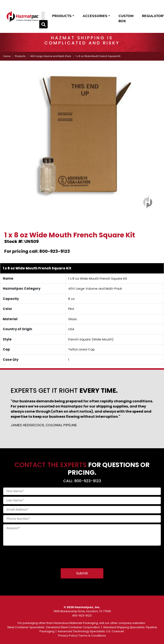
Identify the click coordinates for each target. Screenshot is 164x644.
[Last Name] (82, 500)
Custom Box (126, 19)
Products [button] (62, 16)
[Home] (23, 16)
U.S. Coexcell (115, 631)
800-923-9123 (82, 616)
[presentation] (36, 556)
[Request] (82, 535)
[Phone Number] (82, 519)
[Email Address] (82, 510)
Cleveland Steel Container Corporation (73, 627)
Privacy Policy (67, 636)
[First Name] (82, 491)
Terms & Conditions (92, 636)
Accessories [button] (95, 16)
